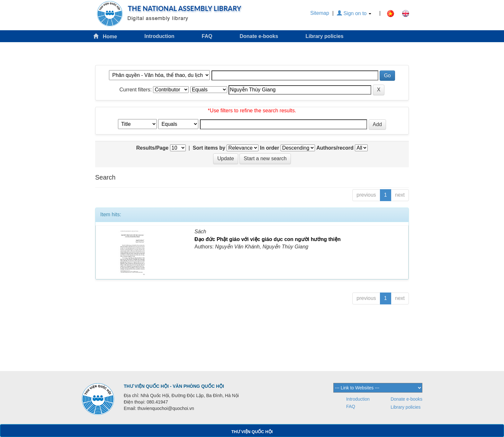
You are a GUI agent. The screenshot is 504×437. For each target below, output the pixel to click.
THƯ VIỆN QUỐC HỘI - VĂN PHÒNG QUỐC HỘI (174, 386)
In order (270, 148)
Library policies (324, 36)
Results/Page (152, 148)
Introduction (159, 36)
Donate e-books (259, 36)
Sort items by (209, 148)
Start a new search (265, 158)
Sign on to (354, 13)
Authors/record (335, 148)
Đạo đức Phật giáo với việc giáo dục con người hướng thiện (268, 239)
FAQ (207, 36)
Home (105, 36)
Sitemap (320, 13)
